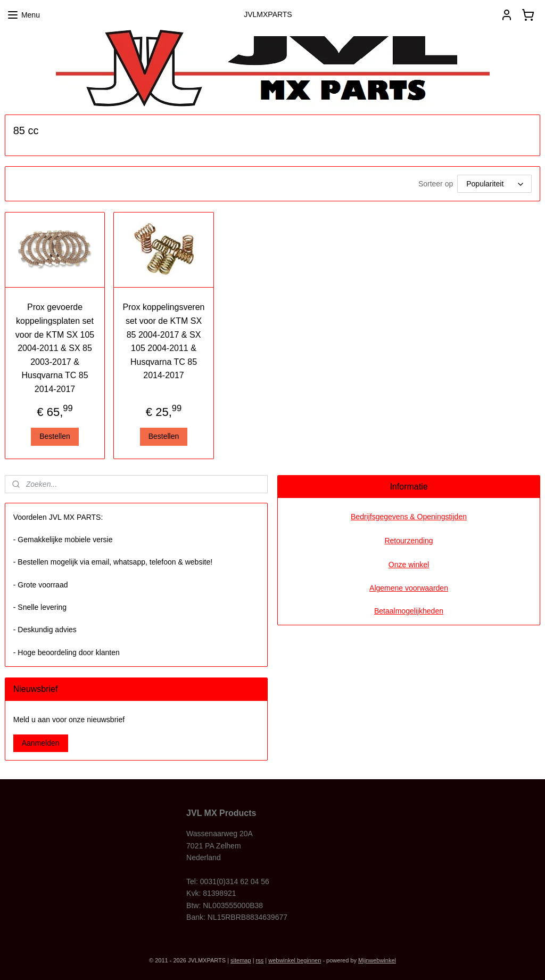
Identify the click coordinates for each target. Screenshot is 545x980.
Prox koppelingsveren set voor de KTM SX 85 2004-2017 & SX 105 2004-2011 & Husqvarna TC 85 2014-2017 (164, 341)
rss (260, 960)
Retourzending (408, 541)
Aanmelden (41, 743)
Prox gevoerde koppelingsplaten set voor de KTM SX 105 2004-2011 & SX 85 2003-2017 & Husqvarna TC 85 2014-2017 (55, 348)
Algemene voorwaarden (409, 588)
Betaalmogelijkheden (409, 611)
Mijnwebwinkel (377, 960)
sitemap (241, 960)
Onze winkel (409, 565)
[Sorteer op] (494, 184)
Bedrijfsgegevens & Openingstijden (409, 517)
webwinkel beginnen (295, 960)
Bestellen (55, 436)
